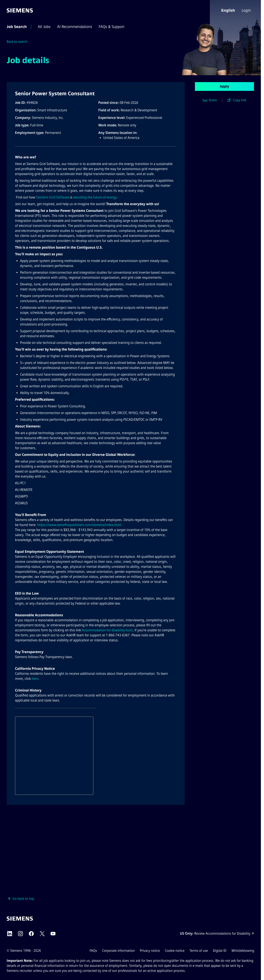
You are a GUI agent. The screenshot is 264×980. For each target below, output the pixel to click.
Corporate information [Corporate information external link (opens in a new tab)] (118, 951)
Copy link (240, 100)
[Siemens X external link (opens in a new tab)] (42, 934)
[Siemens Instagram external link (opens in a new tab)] (20, 934)
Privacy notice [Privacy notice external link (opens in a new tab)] (150, 951)
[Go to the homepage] (20, 10)
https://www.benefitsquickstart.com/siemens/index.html (79, 525)
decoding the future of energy (95, 197)
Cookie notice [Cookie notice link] (175, 951)
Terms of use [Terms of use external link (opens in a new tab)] (199, 951)
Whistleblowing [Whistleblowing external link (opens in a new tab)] (243, 951)
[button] (228, 10)
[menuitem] (247, 10)
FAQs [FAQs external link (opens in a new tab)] (93, 951)
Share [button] (210, 100)
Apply (224, 86)
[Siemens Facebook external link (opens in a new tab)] (31, 934)
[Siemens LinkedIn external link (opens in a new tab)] (10, 934)
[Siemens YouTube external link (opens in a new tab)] (53, 934)
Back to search (17, 42)
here (35, 679)
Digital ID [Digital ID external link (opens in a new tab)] (220, 951)
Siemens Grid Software (53, 197)
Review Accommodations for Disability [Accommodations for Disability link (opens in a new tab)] (222, 934)
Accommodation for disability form (107, 630)
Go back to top (23, 899)
